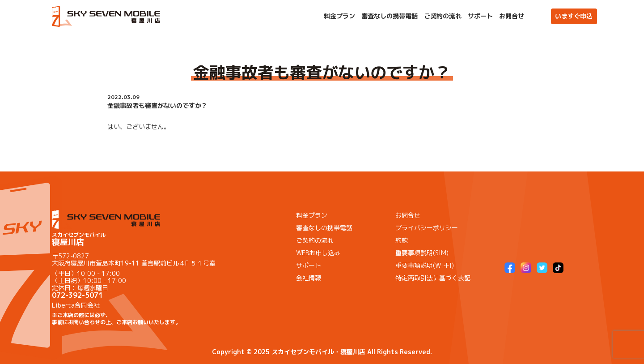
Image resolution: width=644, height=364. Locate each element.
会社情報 (309, 278)
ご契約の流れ (443, 16)
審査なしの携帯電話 (390, 16)
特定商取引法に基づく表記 (433, 278)
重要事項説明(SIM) (422, 253)
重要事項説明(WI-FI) (425, 265)
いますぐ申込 (574, 16)
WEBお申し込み (318, 253)
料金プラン (339, 16)
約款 (402, 240)
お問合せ (512, 16)
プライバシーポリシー (427, 228)
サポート (480, 16)
